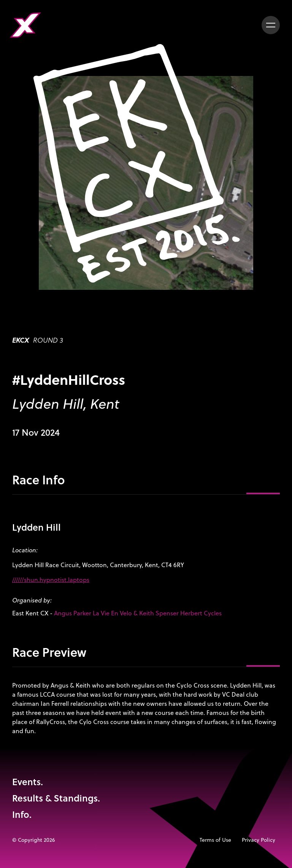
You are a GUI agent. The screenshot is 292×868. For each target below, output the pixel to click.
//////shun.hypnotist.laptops (51, 580)
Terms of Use (215, 840)
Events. (28, 782)
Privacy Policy (259, 840)
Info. (22, 814)
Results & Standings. (56, 798)
